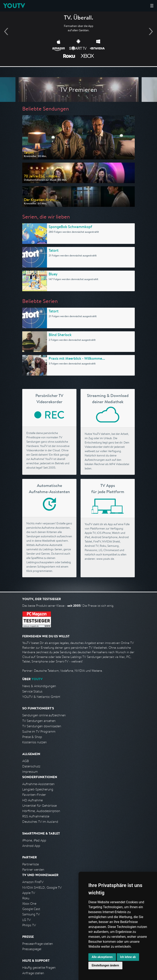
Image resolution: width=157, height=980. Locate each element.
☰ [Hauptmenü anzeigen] (152, 6)
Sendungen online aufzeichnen (44, 715)
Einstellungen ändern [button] (105, 965)
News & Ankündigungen (39, 686)
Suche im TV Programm (39, 732)
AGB (26, 761)
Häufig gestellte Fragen (39, 968)
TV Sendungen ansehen (39, 721)
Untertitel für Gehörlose (39, 806)
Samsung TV (31, 914)
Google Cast (31, 909)
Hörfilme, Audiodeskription (41, 811)
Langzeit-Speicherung (38, 789)
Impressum (30, 772)
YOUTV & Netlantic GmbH (41, 697)
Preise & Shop (32, 737)
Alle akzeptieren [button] (102, 957)
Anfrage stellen (33, 973)
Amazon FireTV (33, 882)
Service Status (32, 691)
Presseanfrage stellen (38, 944)
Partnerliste (30, 864)
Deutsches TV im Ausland (40, 822)
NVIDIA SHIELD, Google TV (42, 887)
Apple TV (29, 893)
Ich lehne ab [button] (128, 957)
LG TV (26, 920)
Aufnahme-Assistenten (38, 784)
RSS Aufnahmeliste (36, 816)
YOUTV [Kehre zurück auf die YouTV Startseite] (14, 6)
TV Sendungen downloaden (42, 726)
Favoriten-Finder (34, 795)
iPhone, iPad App (34, 840)
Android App (31, 846)
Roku (26, 898)
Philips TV (29, 925)
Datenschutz (31, 766)
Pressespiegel (32, 949)
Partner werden (33, 870)
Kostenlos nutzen (35, 742)
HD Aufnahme (32, 800)
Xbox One (29, 904)
